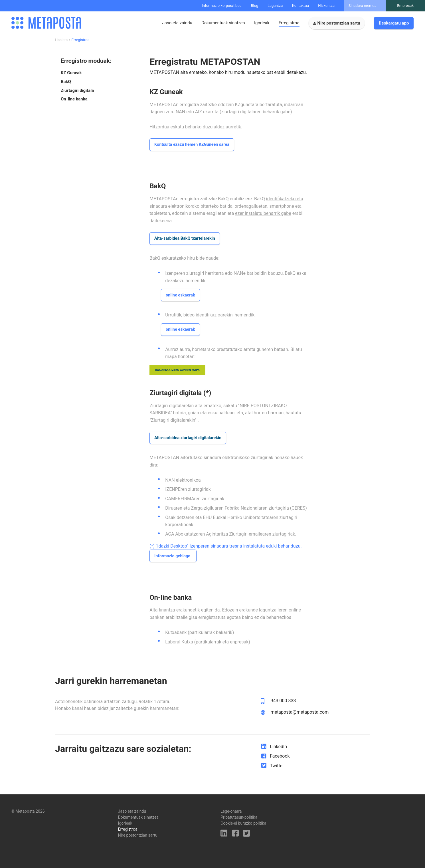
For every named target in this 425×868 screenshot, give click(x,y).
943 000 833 (283, 706)
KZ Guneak (71, 75)
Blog (254, 6)
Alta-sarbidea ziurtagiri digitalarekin (189, 442)
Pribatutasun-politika (239, 817)
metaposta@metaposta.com (300, 717)
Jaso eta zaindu (177, 23)
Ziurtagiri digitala (77, 93)
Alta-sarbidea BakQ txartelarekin (186, 241)
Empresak (405, 6)
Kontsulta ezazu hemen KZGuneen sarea (193, 147)
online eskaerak (181, 298)
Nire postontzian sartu (339, 23)
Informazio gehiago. (174, 561)
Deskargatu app (394, 23)
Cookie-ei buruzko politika (243, 823)
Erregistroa (289, 23)
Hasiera (61, 42)
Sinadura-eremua (363, 6)
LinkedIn (278, 751)
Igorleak (262, 23)
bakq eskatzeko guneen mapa (177, 374)
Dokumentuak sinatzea (223, 23)
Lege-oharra (231, 811)
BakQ (66, 84)
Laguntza (275, 6)
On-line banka (74, 101)
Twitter (277, 771)
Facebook (280, 761)
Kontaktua (300, 6)
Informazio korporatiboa (222, 6)
